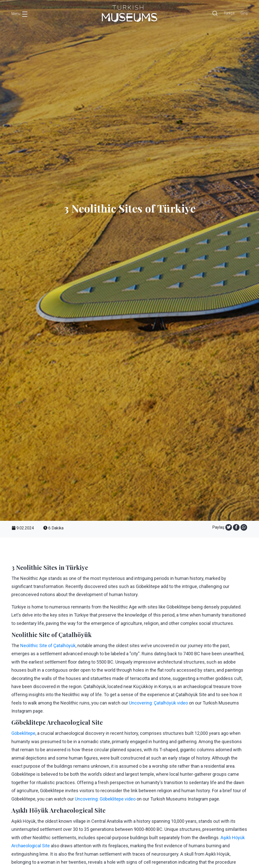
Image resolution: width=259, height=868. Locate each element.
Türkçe (229, 13)
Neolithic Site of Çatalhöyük (48, 646)
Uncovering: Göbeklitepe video (105, 799)
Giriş (244, 13)
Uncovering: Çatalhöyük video (158, 703)
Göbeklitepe (23, 733)
